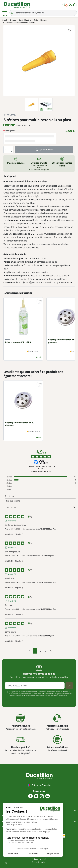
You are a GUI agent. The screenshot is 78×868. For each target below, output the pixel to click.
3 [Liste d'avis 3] (46, 651)
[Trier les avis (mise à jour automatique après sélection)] (40, 501)
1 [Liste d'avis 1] (35, 651)
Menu (5, 13)
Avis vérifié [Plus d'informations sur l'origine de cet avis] (12, 521)
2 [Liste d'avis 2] (40, 651)
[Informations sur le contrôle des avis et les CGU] (54, 467)
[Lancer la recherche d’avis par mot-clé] (74, 507)
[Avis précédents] (30, 651)
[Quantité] (8, 150)
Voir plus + (9, 700)
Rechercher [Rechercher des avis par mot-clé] (39, 507)
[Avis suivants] (51, 651)
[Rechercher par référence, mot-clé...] (43, 13)
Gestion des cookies (39, 862)
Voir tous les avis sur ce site (41, 471)
